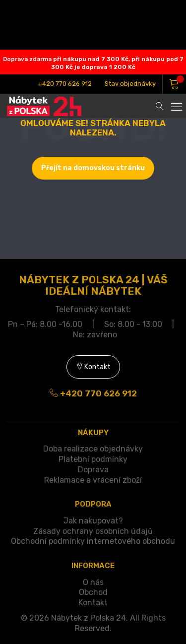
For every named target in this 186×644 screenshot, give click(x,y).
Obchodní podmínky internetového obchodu (93, 541)
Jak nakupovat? (93, 521)
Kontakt (93, 367)
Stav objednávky (130, 84)
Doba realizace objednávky (93, 449)
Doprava (93, 470)
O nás (93, 582)
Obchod (93, 592)
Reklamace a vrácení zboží (93, 480)
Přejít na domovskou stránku (93, 168)
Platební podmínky (93, 459)
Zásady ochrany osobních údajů (93, 531)
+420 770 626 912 (65, 84)
